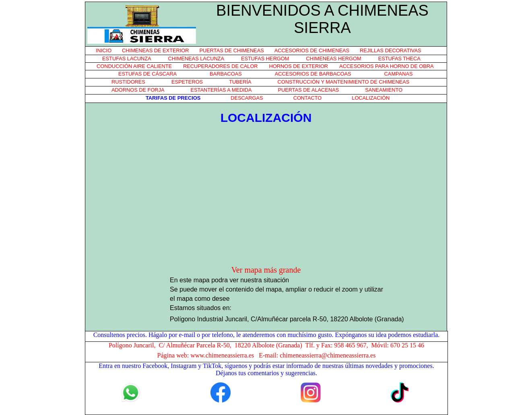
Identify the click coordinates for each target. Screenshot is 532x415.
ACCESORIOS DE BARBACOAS (313, 74)
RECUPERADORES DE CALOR (221, 66)
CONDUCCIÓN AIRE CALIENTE (134, 66)
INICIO (104, 50)
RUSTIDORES (128, 82)
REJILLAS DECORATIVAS (390, 50)
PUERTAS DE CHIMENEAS (232, 50)
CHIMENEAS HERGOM (333, 59)
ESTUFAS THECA (399, 59)
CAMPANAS (399, 74)
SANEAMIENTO (384, 90)
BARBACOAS (226, 74)
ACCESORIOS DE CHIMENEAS (312, 50)
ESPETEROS (187, 82)
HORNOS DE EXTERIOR (299, 66)
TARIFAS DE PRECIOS (173, 98)
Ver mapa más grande (266, 270)
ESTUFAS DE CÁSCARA (147, 74)
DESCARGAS (247, 98)
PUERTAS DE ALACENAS (308, 90)
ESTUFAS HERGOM (265, 59)
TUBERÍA (240, 82)
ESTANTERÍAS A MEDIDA (221, 90)
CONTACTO (308, 98)
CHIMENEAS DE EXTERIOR (155, 50)
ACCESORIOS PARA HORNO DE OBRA (386, 66)
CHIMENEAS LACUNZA (196, 59)
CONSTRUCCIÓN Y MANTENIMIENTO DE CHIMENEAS (344, 82)
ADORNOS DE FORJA (138, 90)
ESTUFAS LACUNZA (127, 59)
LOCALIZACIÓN (371, 98)
